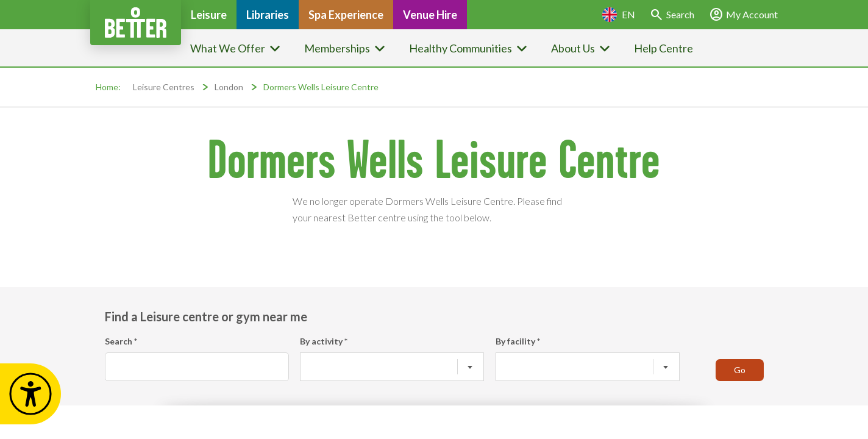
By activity (324, 341)
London (229, 87)
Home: (108, 87)
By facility (518, 341)
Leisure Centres (164, 87)
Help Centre (663, 48)
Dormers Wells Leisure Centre (321, 87)
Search (121, 341)
